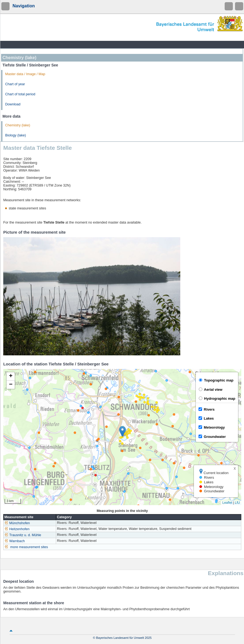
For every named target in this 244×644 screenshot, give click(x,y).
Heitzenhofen (17, 529)
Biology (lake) (16, 135)
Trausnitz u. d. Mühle (23, 535)
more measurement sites (29, 547)
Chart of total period (20, 94)
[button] (122, 431)
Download (13, 104)
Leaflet (227, 503)
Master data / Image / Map (25, 74)
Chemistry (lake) (18, 125)
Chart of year (15, 84)
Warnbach (15, 541)
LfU (237, 503)
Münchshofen (17, 523)
